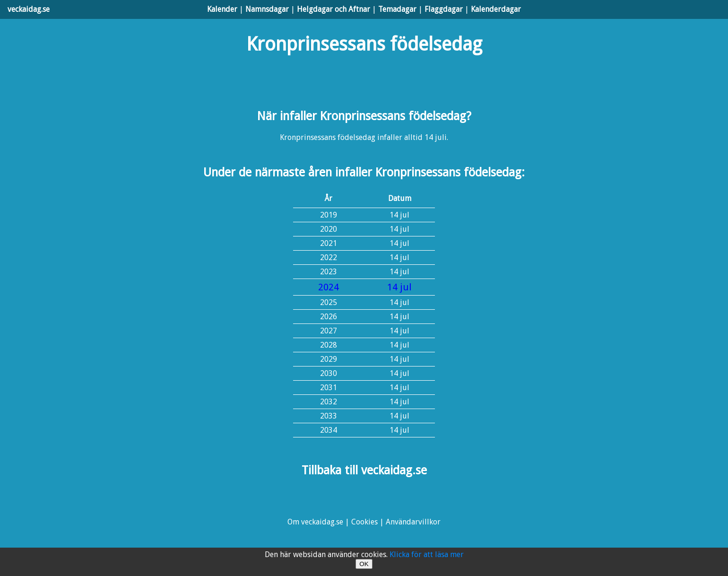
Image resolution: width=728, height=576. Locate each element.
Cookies (364, 522)
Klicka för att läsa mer (427, 554)
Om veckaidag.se (315, 522)
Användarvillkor (413, 522)
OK (364, 564)
